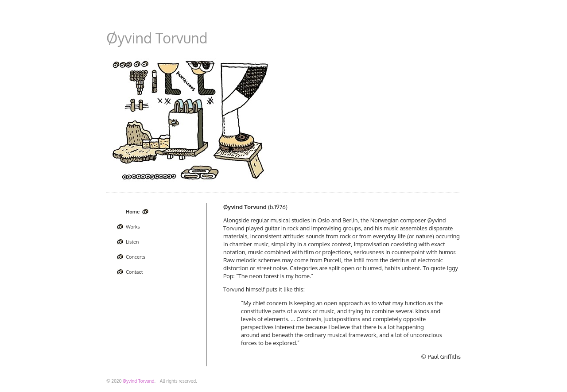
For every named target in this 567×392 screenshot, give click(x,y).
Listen (132, 242)
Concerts (136, 257)
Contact (134, 272)
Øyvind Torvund (157, 38)
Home (133, 212)
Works (133, 227)
